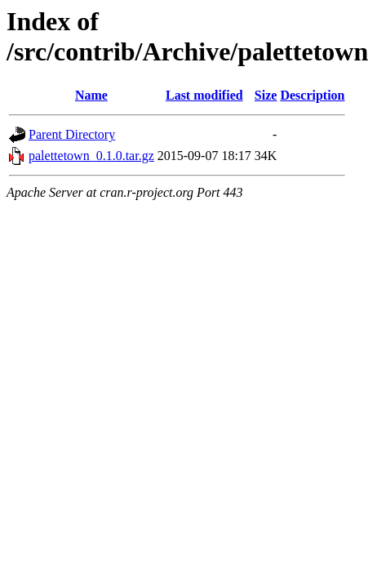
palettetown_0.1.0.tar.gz (91, 156)
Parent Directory (72, 134)
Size (266, 95)
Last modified (204, 95)
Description (312, 95)
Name (91, 95)
